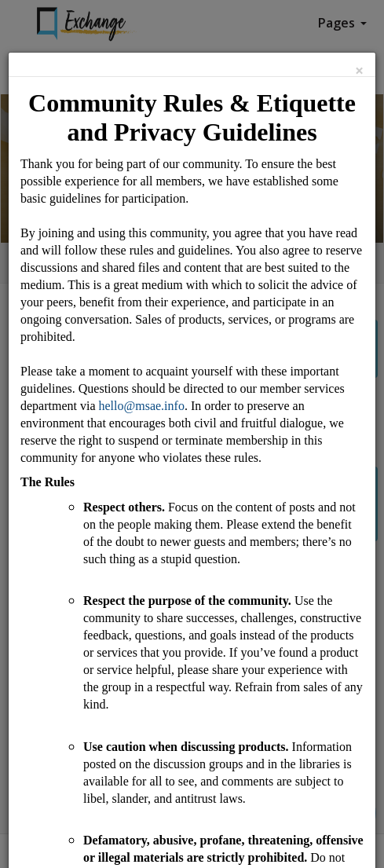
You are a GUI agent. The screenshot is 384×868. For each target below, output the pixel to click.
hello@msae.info (142, 406)
